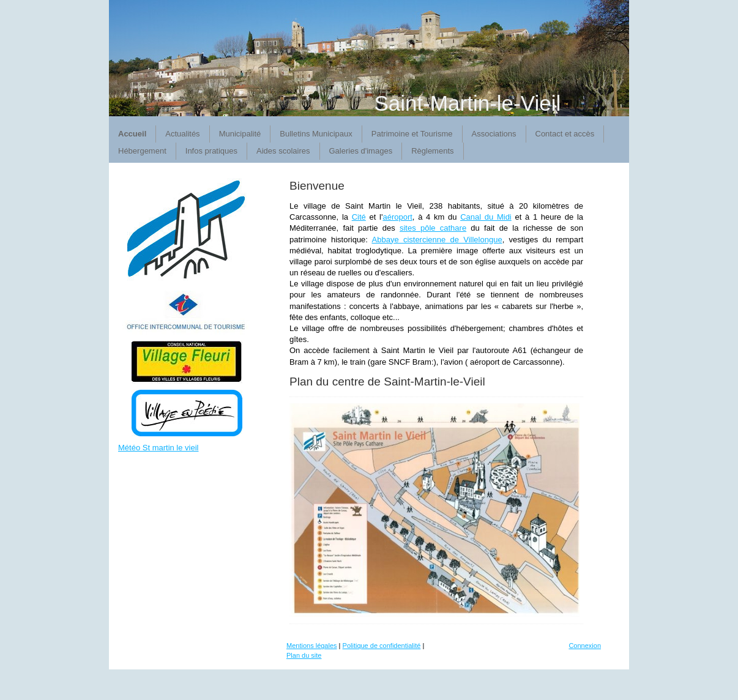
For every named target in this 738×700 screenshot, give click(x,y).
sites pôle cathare (433, 228)
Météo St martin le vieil (158, 448)
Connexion (585, 646)
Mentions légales (312, 646)
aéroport (397, 217)
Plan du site (304, 655)
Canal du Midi (486, 217)
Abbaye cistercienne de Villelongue (437, 240)
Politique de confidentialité (382, 646)
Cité (359, 217)
